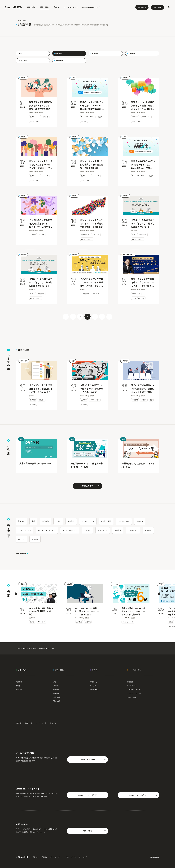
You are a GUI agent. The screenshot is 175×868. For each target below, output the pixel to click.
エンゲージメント (36, 121)
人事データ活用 (95, 400)
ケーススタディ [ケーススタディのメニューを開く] (71, 7)
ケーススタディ (135, 670)
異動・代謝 (57, 701)
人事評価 (56, 693)
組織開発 (23, 78)
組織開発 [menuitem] (59, 53)
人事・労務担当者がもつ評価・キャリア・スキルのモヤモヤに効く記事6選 (133, 611)
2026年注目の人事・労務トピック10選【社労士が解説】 (41, 611)
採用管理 (33, 404)
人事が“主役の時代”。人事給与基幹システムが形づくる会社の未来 (92, 389)
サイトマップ (83, 857)
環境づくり (94, 682)
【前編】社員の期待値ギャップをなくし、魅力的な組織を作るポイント (143, 224)
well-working (94, 690)
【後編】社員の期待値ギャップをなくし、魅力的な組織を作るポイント (41, 283)
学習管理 (135, 400)
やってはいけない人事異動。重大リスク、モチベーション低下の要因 (87, 611)
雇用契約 (45, 521)
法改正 (58, 521)
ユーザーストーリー (134, 690)
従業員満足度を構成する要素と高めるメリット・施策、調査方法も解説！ (41, 106)
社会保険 (21, 521)
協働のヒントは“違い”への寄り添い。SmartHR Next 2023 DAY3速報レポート (92, 106)
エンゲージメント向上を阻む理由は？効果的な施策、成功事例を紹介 (92, 165)
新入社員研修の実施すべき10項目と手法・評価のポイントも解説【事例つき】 (143, 389)
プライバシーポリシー (56, 857)
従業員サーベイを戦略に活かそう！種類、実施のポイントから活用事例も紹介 (143, 106)
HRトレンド (41, 622)
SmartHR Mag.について (91, 7)
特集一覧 (53, 723)
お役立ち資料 (142, 7)
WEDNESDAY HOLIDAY (47, 530)
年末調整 (35, 539)
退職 (134, 235)
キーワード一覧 (22, 554)
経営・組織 (33, 648)
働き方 (95, 670)
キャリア (116, 584)
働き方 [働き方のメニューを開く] (57, 7)
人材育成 (144, 400)
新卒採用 (33, 400)
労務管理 (19, 682)
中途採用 (42, 400)
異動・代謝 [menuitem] (59, 61)
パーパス (46, 176)
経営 (73, 78)
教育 (151, 400)
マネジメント (97, 294)
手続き (23, 584)
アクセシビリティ (71, 857)
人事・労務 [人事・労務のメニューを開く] (32, 7)
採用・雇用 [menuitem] (23, 61)
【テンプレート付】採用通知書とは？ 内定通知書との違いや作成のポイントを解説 (41, 389)
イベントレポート (128, 255)
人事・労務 (22, 670)
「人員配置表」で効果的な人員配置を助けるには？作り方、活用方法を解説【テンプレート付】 (41, 224)
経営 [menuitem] (21, 53)
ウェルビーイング (88, 521)
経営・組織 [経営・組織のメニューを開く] (45, 7)
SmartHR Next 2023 (87, 117)
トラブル (19, 690)
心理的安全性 (142, 235)
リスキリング (133, 530)
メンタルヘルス (124, 521)
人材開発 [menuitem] (95, 53)
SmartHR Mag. (21, 648)
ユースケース (131, 686)
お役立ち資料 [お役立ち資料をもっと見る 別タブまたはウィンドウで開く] (91, 486)
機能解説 (130, 682)
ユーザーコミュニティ (134, 693)
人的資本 (99, 117)
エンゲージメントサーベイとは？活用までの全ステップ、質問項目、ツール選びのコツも (41, 165)
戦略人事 (46, 117)
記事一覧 (19, 723)
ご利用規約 (44, 857)
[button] (16, 594)
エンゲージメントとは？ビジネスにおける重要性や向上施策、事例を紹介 (92, 224)
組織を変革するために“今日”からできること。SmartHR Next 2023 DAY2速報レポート (143, 165)
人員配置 (33, 235)
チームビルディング (138, 298)
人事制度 (140, 521)
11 (109, 317)
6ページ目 (51, 648)
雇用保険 (148, 530)
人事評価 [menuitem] (131, 53)
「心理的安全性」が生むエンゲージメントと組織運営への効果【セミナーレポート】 (92, 283)
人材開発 (126, 361)
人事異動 (42, 235)
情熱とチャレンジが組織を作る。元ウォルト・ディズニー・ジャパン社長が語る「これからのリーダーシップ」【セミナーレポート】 (143, 283)
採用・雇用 (24, 361)
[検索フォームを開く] (169, 7)
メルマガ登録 (157, 7)
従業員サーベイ (35, 117)
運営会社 (35, 857)
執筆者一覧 (29, 723)
